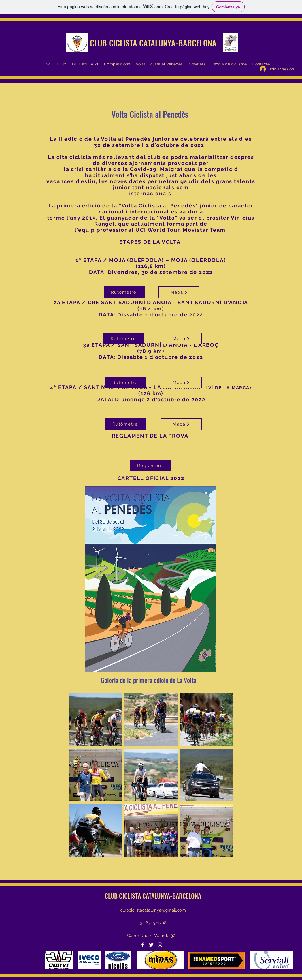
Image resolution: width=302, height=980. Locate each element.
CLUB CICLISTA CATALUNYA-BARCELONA (153, 43)
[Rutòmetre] (126, 383)
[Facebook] (143, 945)
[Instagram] (160, 945)
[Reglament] (151, 466)
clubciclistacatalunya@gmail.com (153, 910)
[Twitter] (151, 945)
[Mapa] (179, 292)
